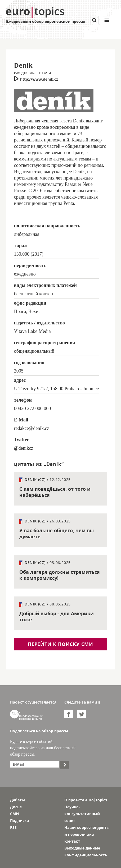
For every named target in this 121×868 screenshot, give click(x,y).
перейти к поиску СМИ (60, 644)
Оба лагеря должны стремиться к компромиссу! (60, 575)
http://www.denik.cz (36, 79)
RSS (13, 827)
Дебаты (17, 800)
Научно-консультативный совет (82, 814)
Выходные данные (82, 848)
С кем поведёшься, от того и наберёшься (55, 492)
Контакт (72, 841)
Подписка (19, 821)
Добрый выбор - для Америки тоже (57, 616)
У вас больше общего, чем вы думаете (57, 533)
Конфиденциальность (86, 855)
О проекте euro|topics (86, 800)
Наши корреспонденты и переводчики (87, 831)
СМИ (15, 814)
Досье (16, 807)
